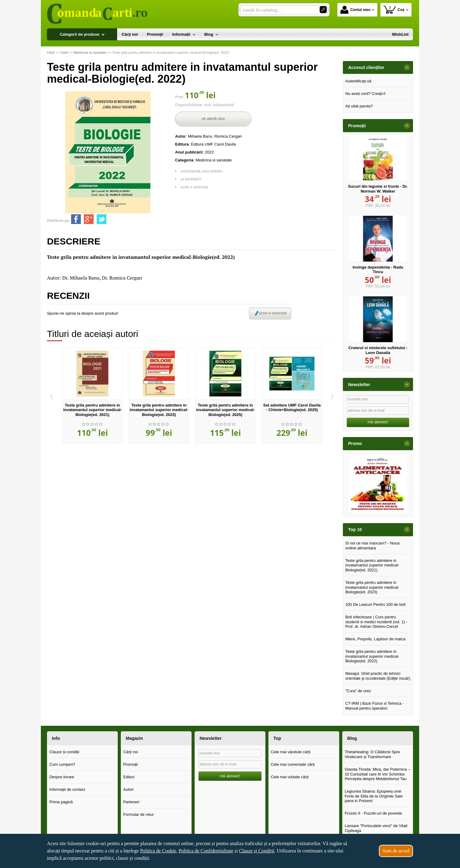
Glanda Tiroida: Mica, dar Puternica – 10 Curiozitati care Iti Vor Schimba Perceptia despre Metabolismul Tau (377, 774)
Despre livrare (62, 777)
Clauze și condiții (64, 752)
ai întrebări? (191, 179)
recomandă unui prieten (201, 171)
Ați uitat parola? (359, 106)
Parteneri (131, 802)
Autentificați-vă (358, 81)
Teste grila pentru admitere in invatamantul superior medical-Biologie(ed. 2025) (225, 410)
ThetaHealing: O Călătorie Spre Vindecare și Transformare (372, 754)
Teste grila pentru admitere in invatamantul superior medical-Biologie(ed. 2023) (159, 410)
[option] (92, 396)
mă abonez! (378, 422)
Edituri (129, 777)
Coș (394, 10)
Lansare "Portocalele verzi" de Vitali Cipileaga (376, 828)
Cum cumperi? (62, 764)
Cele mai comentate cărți (293, 764)
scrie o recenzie (194, 187)
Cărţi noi (131, 752)
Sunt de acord (396, 851)
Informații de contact (67, 789)
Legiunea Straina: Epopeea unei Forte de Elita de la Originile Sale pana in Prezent (374, 796)
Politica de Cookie (158, 851)
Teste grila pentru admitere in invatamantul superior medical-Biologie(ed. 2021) (92, 410)
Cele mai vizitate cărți (290, 777)
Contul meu (355, 10)
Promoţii (131, 764)
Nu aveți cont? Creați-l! (365, 94)
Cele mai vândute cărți (291, 752)
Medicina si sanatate (214, 160)
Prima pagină (61, 802)
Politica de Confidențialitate (206, 851)
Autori (128, 789)
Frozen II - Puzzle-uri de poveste (373, 813)
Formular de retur (138, 814)
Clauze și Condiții (257, 851)
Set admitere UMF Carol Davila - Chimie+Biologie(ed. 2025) (292, 408)
